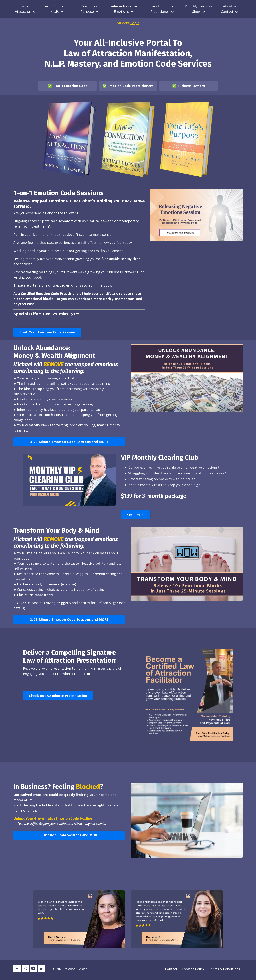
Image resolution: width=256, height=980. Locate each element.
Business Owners (191, 86)
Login (135, 23)
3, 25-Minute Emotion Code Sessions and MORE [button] (69, 443)
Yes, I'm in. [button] (136, 516)
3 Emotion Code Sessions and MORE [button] (69, 837)
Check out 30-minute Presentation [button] (58, 698)
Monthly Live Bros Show (199, 9)
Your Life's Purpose (90, 9)
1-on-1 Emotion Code (70, 86)
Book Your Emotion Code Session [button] (47, 333)
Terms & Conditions (224, 971)
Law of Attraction (25, 9)
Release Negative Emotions (124, 9)
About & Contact (229, 9)
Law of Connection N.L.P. (57, 9)
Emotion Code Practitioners (130, 86)
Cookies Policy (193, 971)
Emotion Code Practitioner (162, 9)
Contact (171, 971)
